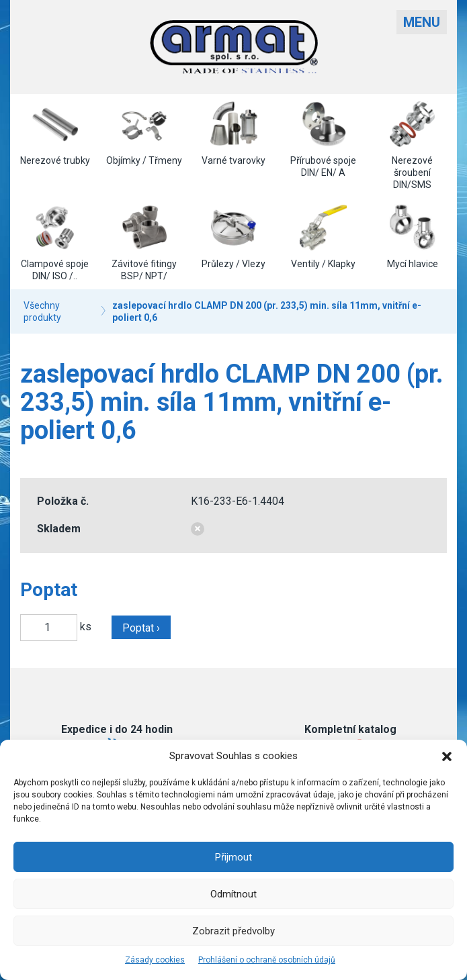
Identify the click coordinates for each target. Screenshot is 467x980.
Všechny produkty (42, 311)
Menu (422, 22)
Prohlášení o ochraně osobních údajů (267, 960)
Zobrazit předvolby (233, 931)
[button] (447, 756)
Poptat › (141, 628)
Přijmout (233, 857)
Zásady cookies (155, 960)
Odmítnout (233, 894)
